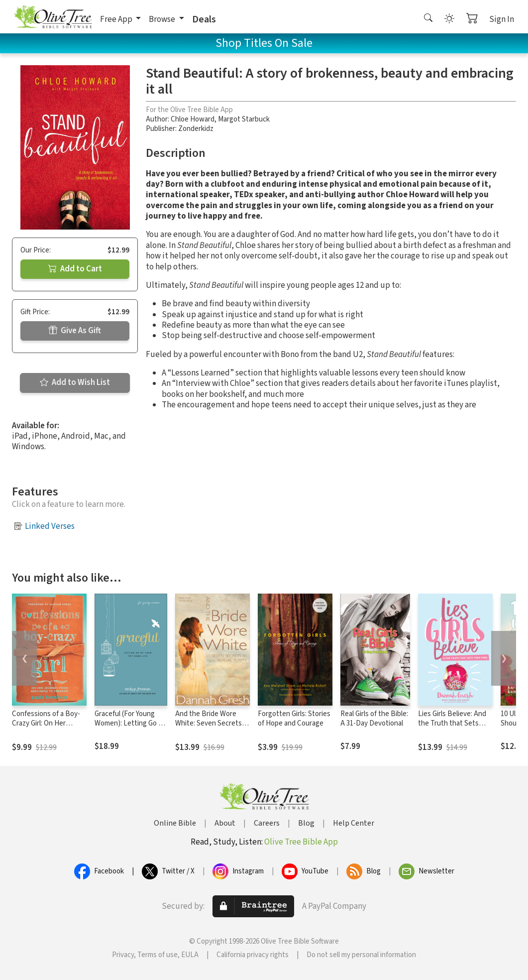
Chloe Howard (193, 119)
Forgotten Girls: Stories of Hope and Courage (294, 719)
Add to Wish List (75, 382)
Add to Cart (75, 269)
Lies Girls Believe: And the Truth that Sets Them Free (452, 723)
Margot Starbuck (244, 119)
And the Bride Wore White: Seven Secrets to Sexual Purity (209, 723)
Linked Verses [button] (50, 526)
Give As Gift (75, 331)
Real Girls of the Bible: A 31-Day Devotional (374, 719)
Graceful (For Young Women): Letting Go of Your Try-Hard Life (130, 723)
